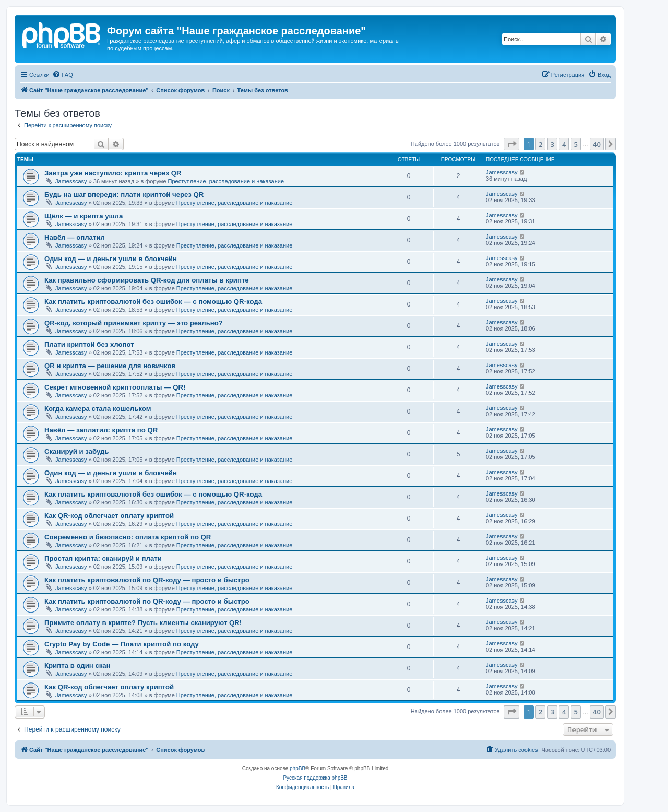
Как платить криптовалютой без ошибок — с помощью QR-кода (153, 302)
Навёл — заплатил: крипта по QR (101, 430)
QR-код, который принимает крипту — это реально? (134, 323)
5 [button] (576, 144)
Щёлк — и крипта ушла (83, 216)
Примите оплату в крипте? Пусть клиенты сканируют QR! (143, 623)
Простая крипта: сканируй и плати (103, 558)
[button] (511, 144)
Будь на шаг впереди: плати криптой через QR (124, 195)
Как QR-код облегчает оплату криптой (109, 516)
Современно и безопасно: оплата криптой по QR (128, 537)
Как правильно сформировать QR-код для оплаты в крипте (147, 280)
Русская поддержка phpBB (315, 778)
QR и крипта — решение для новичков (110, 366)
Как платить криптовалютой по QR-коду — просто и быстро (147, 580)
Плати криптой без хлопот (89, 344)
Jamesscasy (71, 181)
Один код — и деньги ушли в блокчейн (111, 259)
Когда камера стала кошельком (98, 409)
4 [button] (564, 144)
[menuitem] (63, 75)
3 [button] (552, 144)
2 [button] (540, 144)
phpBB (297, 768)
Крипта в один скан (77, 666)
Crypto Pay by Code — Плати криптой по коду (122, 644)
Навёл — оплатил (75, 237)
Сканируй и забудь (76, 451)
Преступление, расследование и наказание (226, 181)
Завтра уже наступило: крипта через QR (113, 173)
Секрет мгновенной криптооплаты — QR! (115, 387)
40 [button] (597, 144)
